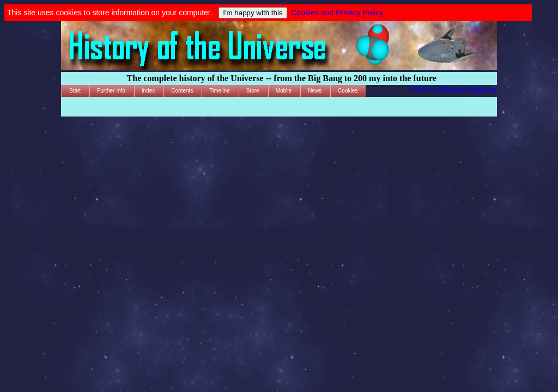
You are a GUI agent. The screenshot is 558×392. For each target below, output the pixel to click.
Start (75, 91)
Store (253, 91)
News (315, 91)
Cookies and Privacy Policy (337, 13)
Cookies (348, 91)
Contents (182, 91)
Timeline (219, 91)
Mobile (284, 91)
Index (148, 91)
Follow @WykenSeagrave (453, 89)
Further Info (111, 91)
